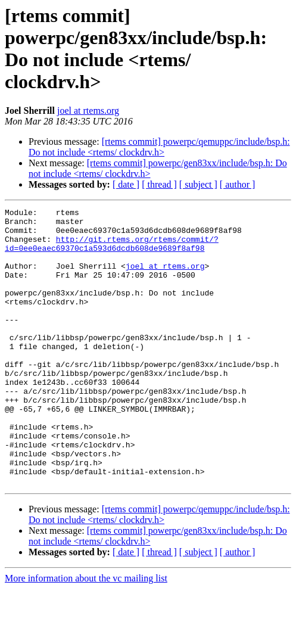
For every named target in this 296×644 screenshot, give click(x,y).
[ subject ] (198, 184)
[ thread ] (159, 184)
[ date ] (126, 184)
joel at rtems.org (88, 111)
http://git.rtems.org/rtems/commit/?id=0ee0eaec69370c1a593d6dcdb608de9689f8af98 (112, 251)
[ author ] (238, 184)
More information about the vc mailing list (86, 634)
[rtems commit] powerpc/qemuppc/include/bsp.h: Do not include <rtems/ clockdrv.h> (159, 147)
